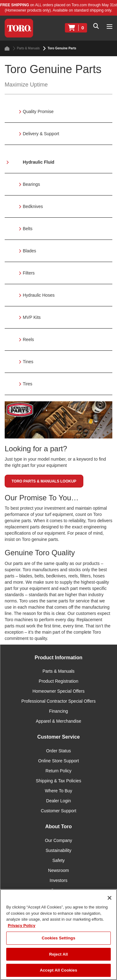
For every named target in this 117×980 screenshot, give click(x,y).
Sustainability (58, 850)
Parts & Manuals (26, 48)
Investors (58, 880)
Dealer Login (58, 801)
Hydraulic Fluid (39, 162)
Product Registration (58, 681)
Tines (28, 362)
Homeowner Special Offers (58, 691)
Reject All (58, 954)
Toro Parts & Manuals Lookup (44, 481)
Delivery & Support (41, 134)
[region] (58, 935)
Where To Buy (59, 791)
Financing (58, 711)
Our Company (58, 840)
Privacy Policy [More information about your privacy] (22, 926)
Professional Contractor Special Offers (59, 701)
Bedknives (33, 206)
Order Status (58, 751)
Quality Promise (38, 111)
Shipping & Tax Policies (58, 781)
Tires (28, 384)
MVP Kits (32, 317)
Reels (28, 339)
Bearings (31, 184)
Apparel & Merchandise (59, 721)
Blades (29, 251)
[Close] (110, 898)
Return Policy (58, 771)
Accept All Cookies (59, 970)
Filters (29, 273)
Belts (28, 229)
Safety (59, 860)
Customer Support (59, 811)
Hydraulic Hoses (39, 295)
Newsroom (58, 870)
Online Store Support (58, 761)
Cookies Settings (59, 938)
